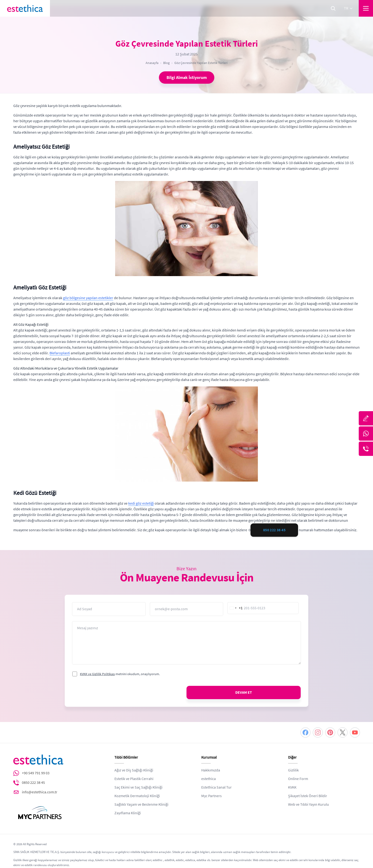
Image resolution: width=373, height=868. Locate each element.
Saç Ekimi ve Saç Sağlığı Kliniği (138, 787)
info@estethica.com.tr (40, 792)
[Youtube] (355, 732)
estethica (209, 779)
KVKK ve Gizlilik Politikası (97, 674)
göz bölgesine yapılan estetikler (88, 298)
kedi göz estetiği (141, 503)
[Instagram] (318, 732)
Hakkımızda (211, 770)
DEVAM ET (244, 692)
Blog (166, 63)
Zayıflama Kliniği (128, 813)
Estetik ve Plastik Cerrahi (134, 779)
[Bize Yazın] (366, 418)
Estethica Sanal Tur (216, 787)
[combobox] (235, 608)
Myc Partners (211, 796)
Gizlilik (293, 770)
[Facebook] (305, 732)
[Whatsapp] (366, 434)
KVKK (292, 787)
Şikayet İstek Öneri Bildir (308, 796)
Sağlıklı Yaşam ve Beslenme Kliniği (141, 805)
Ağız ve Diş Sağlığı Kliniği (134, 770)
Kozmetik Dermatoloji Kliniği (137, 796)
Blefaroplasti (60, 353)
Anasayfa (152, 63)
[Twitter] (343, 732)
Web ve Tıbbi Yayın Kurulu (309, 805)
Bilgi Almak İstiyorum (187, 78)
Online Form (298, 779)
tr (348, 8)
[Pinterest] (330, 732)
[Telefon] (366, 449)
